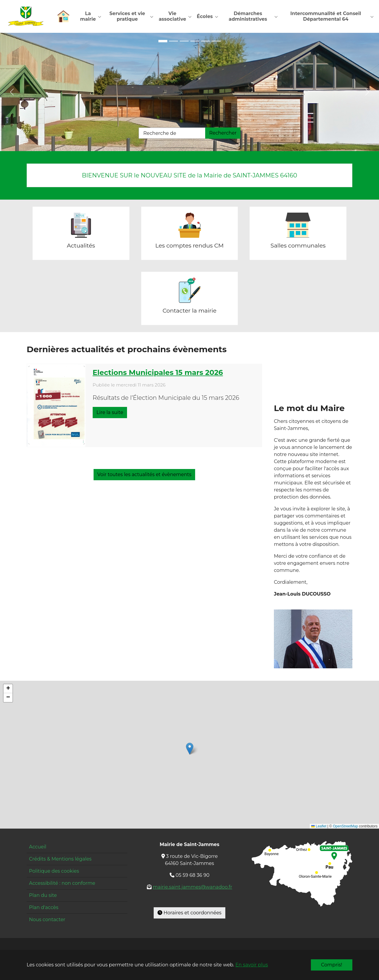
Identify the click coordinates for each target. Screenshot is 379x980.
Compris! (331, 965)
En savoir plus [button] (252, 965)
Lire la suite (110, 413)
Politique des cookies (54, 872)
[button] (190, 749)
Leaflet (319, 827)
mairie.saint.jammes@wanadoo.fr (192, 888)
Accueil (38, 847)
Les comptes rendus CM (190, 246)
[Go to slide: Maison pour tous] (163, 41)
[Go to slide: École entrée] (174, 41)
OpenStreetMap (345, 827)
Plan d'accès (44, 908)
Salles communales (298, 246)
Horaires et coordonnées (189, 913)
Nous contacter (47, 920)
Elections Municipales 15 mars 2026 (158, 373)
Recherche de (160, 134)
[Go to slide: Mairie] (195, 41)
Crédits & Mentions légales (60, 859)
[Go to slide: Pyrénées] (216, 41)
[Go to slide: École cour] (184, 41)
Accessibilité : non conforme (62, 884)
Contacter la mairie (189, 311)
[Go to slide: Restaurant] (205, 41)
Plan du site (43, 896)
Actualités (81, 246)
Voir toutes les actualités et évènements (144, 475)
